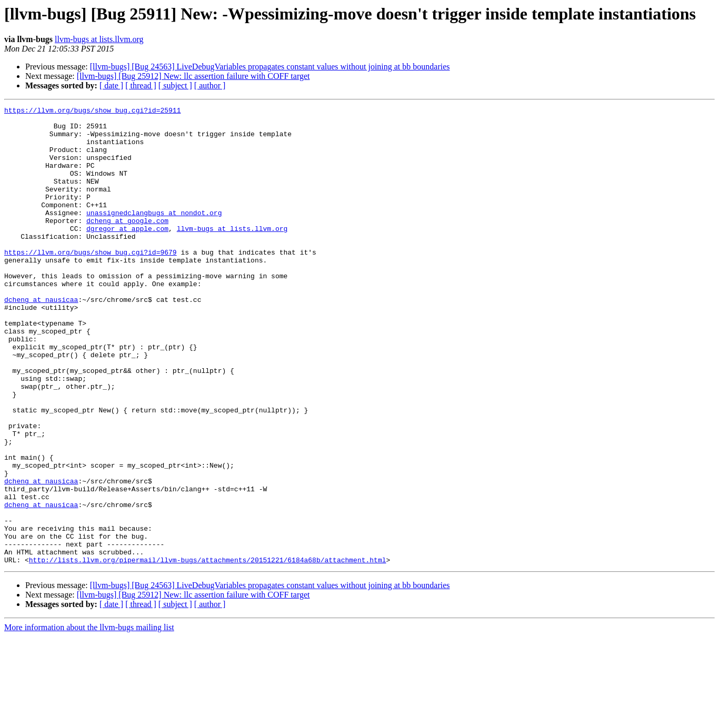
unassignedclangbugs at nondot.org (154, 235)
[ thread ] (141, 85)
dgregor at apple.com (127, 254)
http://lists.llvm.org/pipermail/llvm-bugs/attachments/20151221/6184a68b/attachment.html (208, 651)
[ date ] (111, 85)
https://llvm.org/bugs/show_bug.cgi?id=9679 (91, 282)
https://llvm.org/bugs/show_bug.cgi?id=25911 (92, 112)
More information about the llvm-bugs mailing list (89, 719)
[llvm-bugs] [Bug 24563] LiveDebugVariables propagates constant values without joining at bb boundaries (270, 67)
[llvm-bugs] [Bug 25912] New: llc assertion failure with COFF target (193, 76)
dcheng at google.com (127, 244)
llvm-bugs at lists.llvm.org (99, 39)
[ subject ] (175, 85)
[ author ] (210, 85)
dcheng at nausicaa (41, 339)
